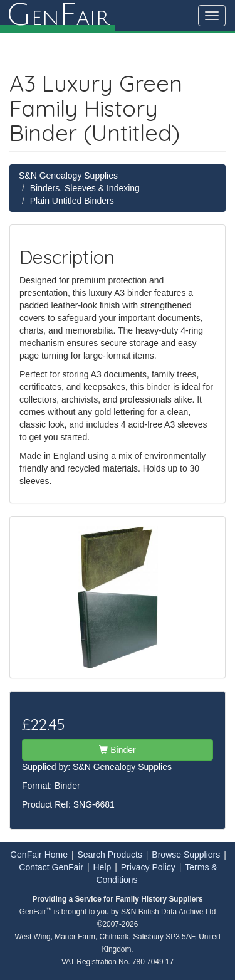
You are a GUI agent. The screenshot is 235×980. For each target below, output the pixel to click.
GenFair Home (39, 855)
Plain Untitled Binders (72, 201)
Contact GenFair (51, 867)
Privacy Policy (148, 867)
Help (102, 867)
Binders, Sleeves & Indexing (85, 188)
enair (58, 16)
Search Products (110, 855)
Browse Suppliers (186, 855)
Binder (117, 750)
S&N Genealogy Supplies (68, 176)
